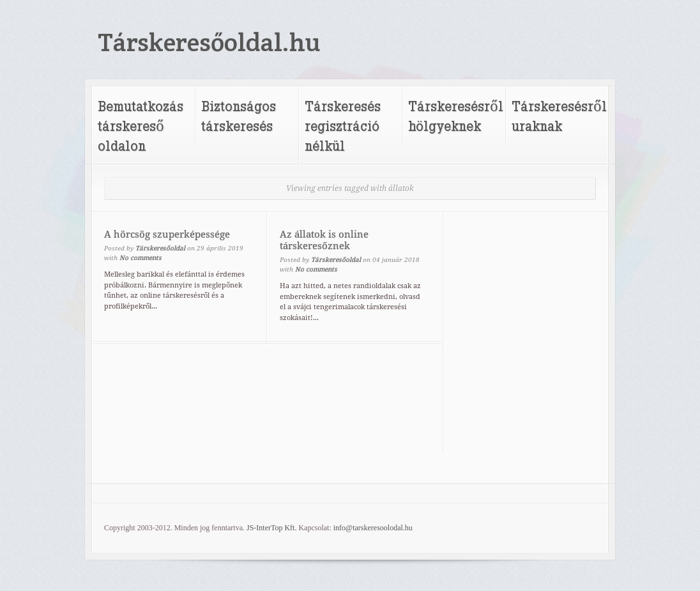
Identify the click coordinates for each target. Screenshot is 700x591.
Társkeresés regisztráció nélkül (343, 126)
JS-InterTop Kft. (271, 528)
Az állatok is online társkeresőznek (324, 240)
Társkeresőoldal (160, 248)
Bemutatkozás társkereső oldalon (141, 126)
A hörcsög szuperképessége (167, 234)
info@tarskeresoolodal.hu (373, 528)
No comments (141, 258)
